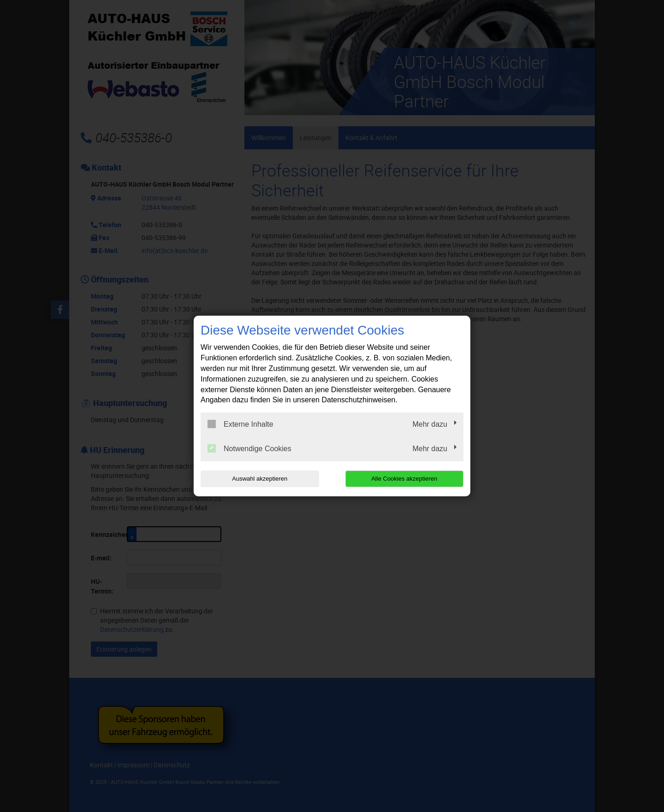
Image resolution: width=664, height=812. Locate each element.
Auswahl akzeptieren (260, 479)
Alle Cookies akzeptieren (404, 479)
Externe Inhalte (240, 424)
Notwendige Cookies (249, 448)
